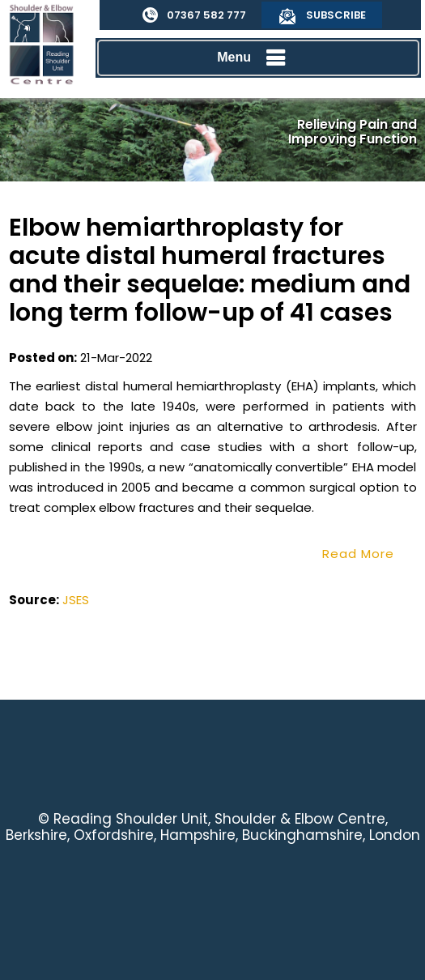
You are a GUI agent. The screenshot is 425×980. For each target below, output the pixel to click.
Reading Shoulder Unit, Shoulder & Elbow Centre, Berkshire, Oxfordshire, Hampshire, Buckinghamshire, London (213, 827)
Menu (254, 58)
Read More (358, 554)
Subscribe (336, 15)
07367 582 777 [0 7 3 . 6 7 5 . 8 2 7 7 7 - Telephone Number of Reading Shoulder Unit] (206, 15)
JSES (76, 600)
